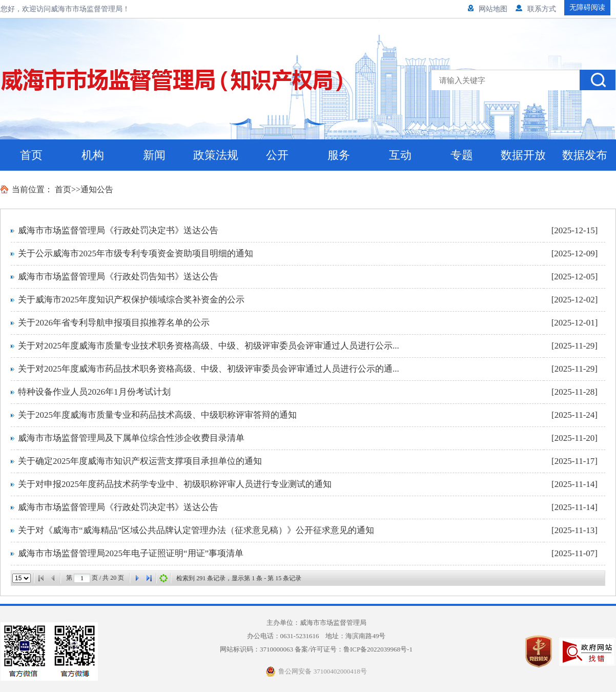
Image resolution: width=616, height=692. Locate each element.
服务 (339, 155)
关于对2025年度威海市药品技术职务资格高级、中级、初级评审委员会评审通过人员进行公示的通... (209, 369)
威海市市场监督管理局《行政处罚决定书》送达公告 (118, 230)
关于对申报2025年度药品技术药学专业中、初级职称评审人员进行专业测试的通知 (175, 484)
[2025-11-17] (574, 461)
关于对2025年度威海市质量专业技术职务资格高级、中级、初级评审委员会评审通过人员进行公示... (209, 346)
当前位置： (32, 189)
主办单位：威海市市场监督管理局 (316, 623)
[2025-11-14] (574, 484)
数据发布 (585, 155)
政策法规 (216, 155)
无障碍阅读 (587, 7)
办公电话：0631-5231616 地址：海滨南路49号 (320, 636)
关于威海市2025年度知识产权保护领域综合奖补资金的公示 (131, 300)
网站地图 (488, 9)
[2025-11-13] (574, 530)
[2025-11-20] (574, 438)
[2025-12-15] (575, 230)
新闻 (154, 155)
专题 (462, 155)
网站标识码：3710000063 (316, 649)
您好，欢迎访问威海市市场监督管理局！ (65, 9)
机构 (93, 155)
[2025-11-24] (574, 415)
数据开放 (523, 155)
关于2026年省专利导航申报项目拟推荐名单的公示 (114, 323)
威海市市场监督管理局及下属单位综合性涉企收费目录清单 (131, 438)
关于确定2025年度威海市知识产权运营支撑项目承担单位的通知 (140, 461)
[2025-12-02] (575, 300)
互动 (400, 155)
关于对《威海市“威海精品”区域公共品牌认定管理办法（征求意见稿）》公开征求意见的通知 (196, 530)
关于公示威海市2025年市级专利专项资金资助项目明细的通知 (136, 253)
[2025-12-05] (575, 277)
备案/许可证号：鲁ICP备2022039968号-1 (354, 649)
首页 (31, 155)
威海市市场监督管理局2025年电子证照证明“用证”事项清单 (131, 553)
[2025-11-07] (574, 553)
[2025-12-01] (575, 323)
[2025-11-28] (574, 392)
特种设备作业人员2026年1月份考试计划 (94, 392)
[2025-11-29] (574, 346)
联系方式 (536, 9)
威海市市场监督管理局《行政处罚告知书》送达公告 (118, 277)
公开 (277, 155)
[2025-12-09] (575, 253)
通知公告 (97, 189)
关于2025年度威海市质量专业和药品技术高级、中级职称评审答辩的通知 (157, 415)
